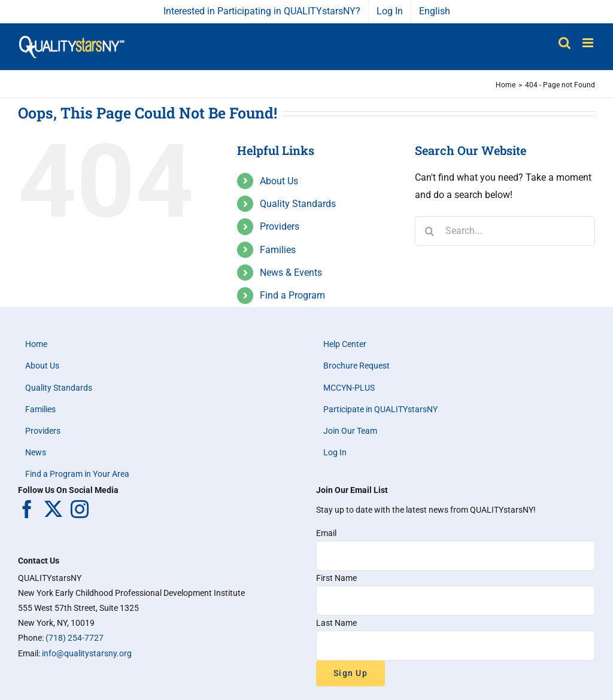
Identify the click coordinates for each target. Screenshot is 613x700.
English (435, 11)
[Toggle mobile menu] (589, 43)
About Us (279, 181)
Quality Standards (298, 204)
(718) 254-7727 (75, 638)
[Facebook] (27, 509)
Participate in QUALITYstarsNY (380, 409)
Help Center (345, 344)
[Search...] (505, 231)
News (36, 452)
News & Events (291, 273)
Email (326, 533)
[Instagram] (80, 509)
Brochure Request (356, 366)
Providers (280, 226)
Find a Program (292, 295)
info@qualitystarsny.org (87, 653)
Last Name (336, 623)
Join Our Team (350, 431)
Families (278, 250)
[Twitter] (53, 509)
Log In (335, 452)
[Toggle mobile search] (565, 43)
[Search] (430, 231)
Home (36, 344)
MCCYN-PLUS (349, 388)
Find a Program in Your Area (77, 474)
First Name (336, 578)
